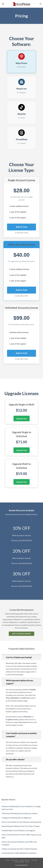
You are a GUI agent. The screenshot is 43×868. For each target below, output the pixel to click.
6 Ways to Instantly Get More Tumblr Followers (19, 849)
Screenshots (25, 860)
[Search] (41, 4)
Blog (27, 862)
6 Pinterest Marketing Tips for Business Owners (20, 813)
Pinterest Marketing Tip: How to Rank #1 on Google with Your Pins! (21, 808)
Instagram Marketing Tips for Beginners (17, 818)
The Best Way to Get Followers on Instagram (18, 830)
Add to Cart (21, 227)
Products (15, 860)
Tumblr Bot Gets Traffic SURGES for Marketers (19, 853)
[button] (3, 4)
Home (8, 860)
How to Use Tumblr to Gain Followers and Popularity (21, 822)
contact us (10, 777)
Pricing (34, 860)
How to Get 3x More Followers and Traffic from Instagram (19, 843)
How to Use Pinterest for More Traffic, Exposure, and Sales (21, 836)
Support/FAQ (19, 862)
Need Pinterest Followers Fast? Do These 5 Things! (21, 826)
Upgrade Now (22, 418)
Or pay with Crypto (21, 232)
